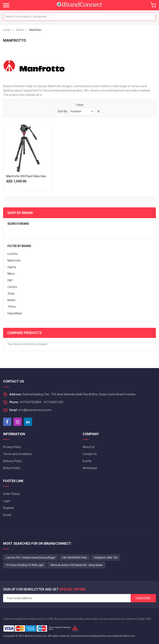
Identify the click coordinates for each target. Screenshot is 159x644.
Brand (20, 30)
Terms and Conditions (17, 454)
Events (87, 461)
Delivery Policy (12, 461)
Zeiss (11, 293)
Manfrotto (14, 260)
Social (7, 515)
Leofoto (13, 254)
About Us (89, 447)
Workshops (90, 468)
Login (7, 501)
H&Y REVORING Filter (75, 558)
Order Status (11, 494)
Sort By (63, 111)
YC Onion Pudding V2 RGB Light (25, 565)
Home (7, 30)
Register (9, 508)
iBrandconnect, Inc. (36, 636)
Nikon (11, 274)
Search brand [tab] (18, 224)
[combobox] (79, 17)
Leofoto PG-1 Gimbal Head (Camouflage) (31, 558)
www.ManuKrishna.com (121, 636)
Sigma (12, 267)
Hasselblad (15, 313)
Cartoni (12, 287)
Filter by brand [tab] (19, 246)
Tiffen (12, 307)
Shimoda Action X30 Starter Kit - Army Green (76, 565)
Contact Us (90, 454)
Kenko (11, 300)
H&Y (10, 280)
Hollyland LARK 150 (105, 558)
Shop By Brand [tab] (20, 213)
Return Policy (12, 468)
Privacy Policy (12, 447)
